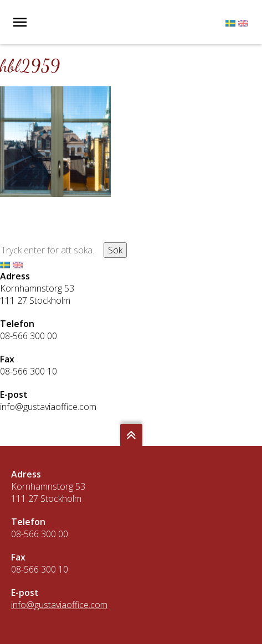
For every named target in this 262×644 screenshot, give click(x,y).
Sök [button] (115, 250)
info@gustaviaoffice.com (48, 407)
